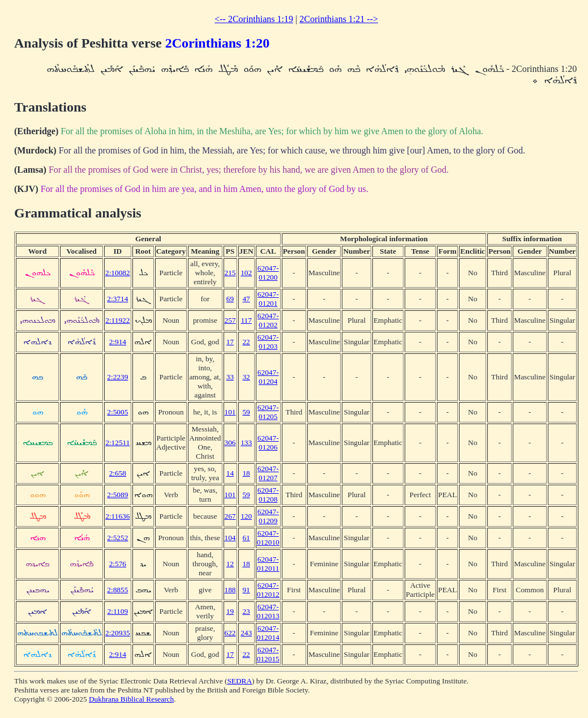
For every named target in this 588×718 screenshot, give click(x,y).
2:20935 (118, 633)
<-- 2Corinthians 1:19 (254, 19)
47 (246, 299)
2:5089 (117, 495)
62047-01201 (268, 299)
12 (230, 564)
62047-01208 (268, 495)
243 (246, 633)
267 (230, 516)
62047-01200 (268, 273)
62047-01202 (268, 320)
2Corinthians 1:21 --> (339, 19)
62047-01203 (268, 342)
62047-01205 (268, 412)
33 (230, 377)
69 (230, 299)
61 (246, 538)
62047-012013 (268, 611)
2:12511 (117, 443)
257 (230, 320)
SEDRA (239, 681)
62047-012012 (268, 590)
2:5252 (117, 538)
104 (230, 538)
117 (246, 320)
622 (230, 633)
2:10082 (118, 273)
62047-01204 (268, 377)
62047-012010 (268, 538)
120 (246, 516)
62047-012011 (268, 564)
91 (246, 590)
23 (246, 611)
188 (230, 590)
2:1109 (118, 611)
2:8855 (117, 590)
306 (230, 443)
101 (230, 412)
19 (230, 611)
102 (246, 273)
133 (246, 443)
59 (246, 412)
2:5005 (117, 412)
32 (246, 377)
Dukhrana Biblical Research (131, 699)
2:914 (118, 342)
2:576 (118, 564)
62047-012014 (268, 633)
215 (230, 273)
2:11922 (117, 320)
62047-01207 (268, 473)
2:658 (118, 473)
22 (246, 342)
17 (230, 342)
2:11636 (117, 516)
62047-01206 (268, 443)
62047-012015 (268, 654)
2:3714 (117, 299)
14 (230, 473)
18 (246, 473)
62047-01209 (268, 516)
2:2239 (117, 377)
